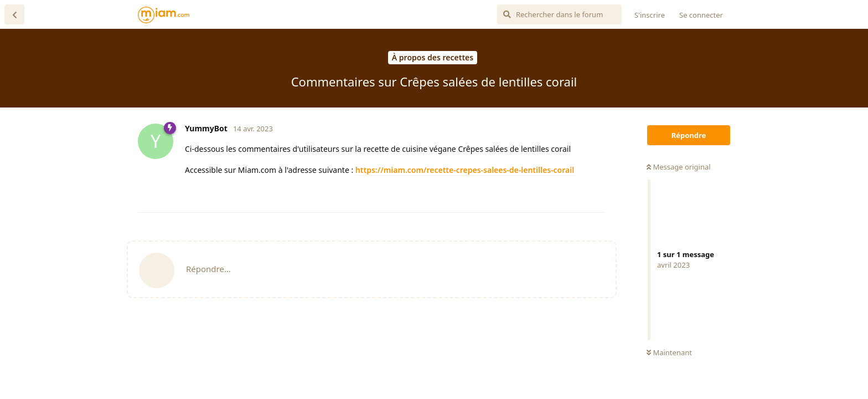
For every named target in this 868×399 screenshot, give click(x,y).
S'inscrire (650, 15)
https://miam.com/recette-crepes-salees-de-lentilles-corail (465, 170)
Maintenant (669, 352)
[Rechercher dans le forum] (559, 14)
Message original (679, 167)
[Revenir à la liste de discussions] (14, 14)
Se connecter (701, 15)
